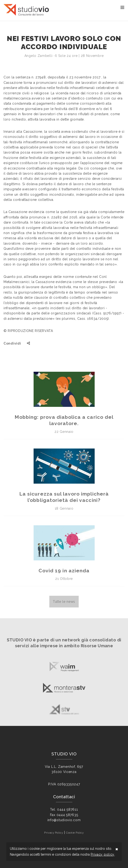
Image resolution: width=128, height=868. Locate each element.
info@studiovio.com (64, 820)
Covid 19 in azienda (64, 571)
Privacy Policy (54, 833)
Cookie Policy (75, 833)
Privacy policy (103, 854)
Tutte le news (64, 602)
